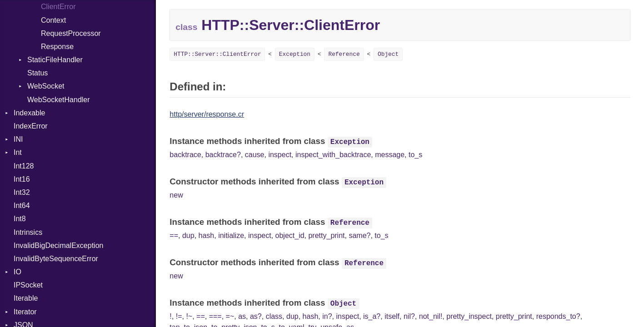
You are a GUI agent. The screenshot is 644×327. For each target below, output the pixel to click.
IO (17, 272)
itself (392, 316)
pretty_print (326, 235)
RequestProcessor (71, 33)
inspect (280, 155)
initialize (231, 235)
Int (18, 152)
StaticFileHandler (55, 60)
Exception (295, 54)
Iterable (26, 298)
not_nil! (431, 316)
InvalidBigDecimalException (58, 245)
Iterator (25, 312)
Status (37, 73)
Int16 (22, 179)
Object (388, 54)
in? (327, 316)
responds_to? (558, 316)
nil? (409, 316)
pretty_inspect (469, 316)
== (174, 235)
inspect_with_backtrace (333, 155)
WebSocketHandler (59, 100)
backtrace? (223, 155)
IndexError (31, 126)
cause (255, 155)
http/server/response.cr (207, 114)
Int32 (22, 192)
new (176, 195)
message (390, 155)
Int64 (22, 206)
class (274, 316)
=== (215, 316)
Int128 (24, 166)
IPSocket (28, 285)
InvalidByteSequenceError (56, 259)
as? (256, 316)
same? (359, 235)
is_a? (372, 316)
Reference (344, 54)
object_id (290, 235)
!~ (189, 316)
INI (18, 139)
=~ (230, 316)
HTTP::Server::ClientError (217, 54)
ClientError (58, 7)
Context (53, 20)
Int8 (20, 219)
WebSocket (46, 86)
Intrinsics (28, 232)
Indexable (29, 113)
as (242, 316)
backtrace (185, 155)
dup (188, 235)
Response (57, 47)
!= (179, 316)
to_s (415, 155)
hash (207, 235)
